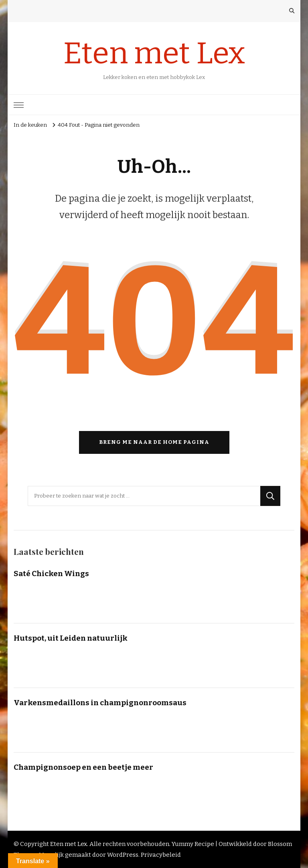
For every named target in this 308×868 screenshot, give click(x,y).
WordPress (123, 855)
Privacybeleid (161, 855)
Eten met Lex (154, 53)
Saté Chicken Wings (51, 574)
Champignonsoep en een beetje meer (83, 767)
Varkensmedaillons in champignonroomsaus (100, 703)
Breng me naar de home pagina (154, 442)
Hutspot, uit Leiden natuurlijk (71, 638)
